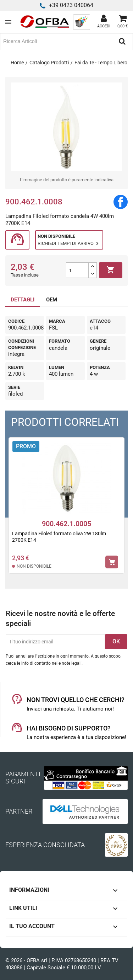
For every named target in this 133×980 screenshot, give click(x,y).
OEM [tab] (52, 300)
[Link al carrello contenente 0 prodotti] (123, 22)
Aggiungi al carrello (111, 270)
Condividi (121, 202)
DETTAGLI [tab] (23, 300)
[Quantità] (77, 270)
